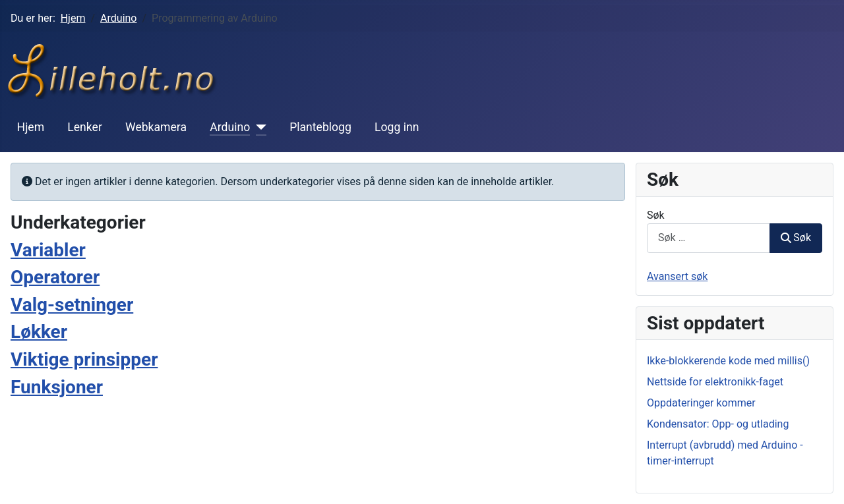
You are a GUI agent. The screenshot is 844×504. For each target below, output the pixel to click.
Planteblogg (320, 127)
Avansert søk (677, 276)
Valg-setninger (72, 305)
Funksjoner (57, 387)
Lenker (85, 127)
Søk (656, 215)
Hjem (31, 127)
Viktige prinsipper (84, 359)
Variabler (48, 250)
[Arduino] (258, 127)
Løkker (39, 332)
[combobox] (708, 238)
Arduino (230, 127)
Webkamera (156, 127)
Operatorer (55, 277)
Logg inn (397, 127)
